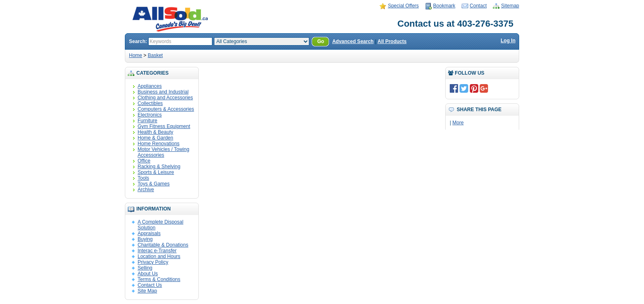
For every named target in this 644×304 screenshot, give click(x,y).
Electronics (150, 115)
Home (136, 55)
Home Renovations (159, 144)
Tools (143, 178)
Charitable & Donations (163, 245)
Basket (155, 55)
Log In (508, 41)
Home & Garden (155, 138)
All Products (392, 41)
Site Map (147, 291)
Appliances (150, 86)
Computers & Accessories (166, 109)
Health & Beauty (155, 132)
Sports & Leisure (156, 172)
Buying (145, 239)
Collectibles (150, 103)
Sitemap (510, 6)
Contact (478, 6)
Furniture (147, 121)
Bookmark (444, 6)
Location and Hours (159, 256)
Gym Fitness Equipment (164, 126)
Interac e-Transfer (157, 251)
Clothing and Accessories (165, 98)
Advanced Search (353, 41)
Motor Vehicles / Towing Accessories (163, 152)
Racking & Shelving (159, 167)
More (458, 123)
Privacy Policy (153, 262)
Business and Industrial (163, 92)
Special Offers (403, 6)
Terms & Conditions (159, 279)
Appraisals (149, 233)
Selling (145, 268)
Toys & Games (154, 184)
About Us (148, 274)
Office (144, 161)
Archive (146, 190)
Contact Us (150, 285)
